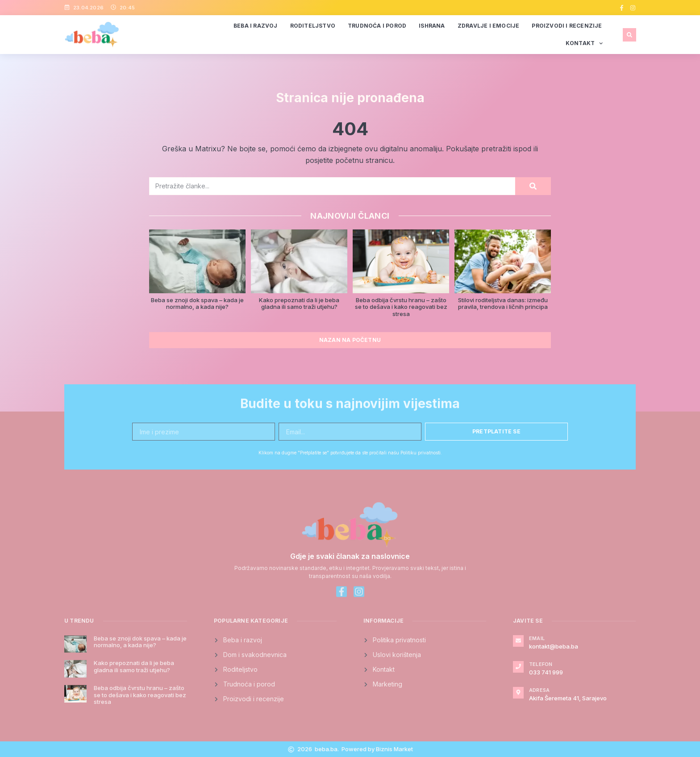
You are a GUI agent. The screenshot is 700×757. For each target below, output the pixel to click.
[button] (629, 35)
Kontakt (584, 43)
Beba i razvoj (256, 26)
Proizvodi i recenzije (567, 26)
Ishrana (432, 26)
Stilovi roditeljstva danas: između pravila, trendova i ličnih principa (503, 304)
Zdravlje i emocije (489, 26)
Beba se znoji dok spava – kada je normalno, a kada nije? (197, 304)
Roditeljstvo (313, 26)
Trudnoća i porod (377, 26)
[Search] (533, 186)
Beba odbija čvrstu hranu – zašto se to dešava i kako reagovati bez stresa (401, 307)
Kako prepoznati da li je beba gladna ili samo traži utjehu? (299, 304)
